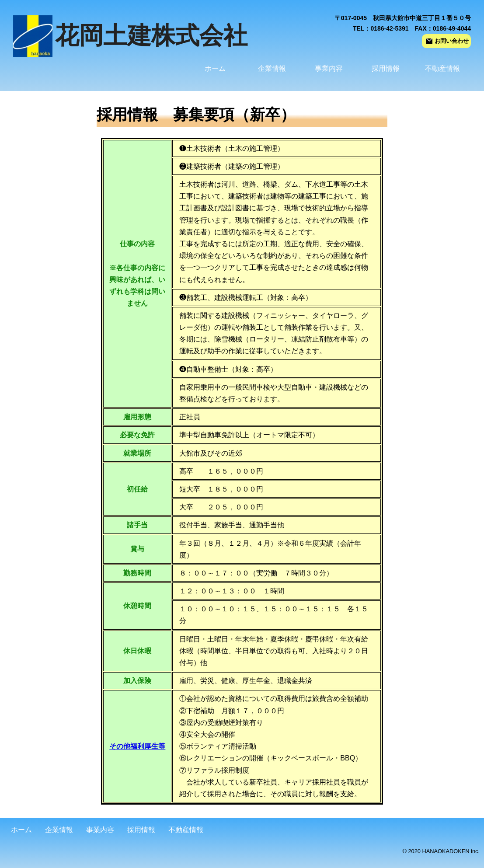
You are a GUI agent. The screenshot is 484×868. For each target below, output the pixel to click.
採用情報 (386, 68)
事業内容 (329, 68)
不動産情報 (442, 68)
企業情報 (272, 68)
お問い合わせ (447, 41)
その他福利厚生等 (137, 746)
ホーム (215, 68)
